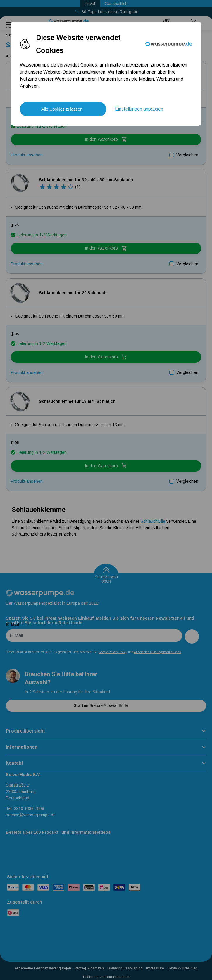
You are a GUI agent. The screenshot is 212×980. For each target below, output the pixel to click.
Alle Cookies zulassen (62, 109)
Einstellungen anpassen (139, 109)
